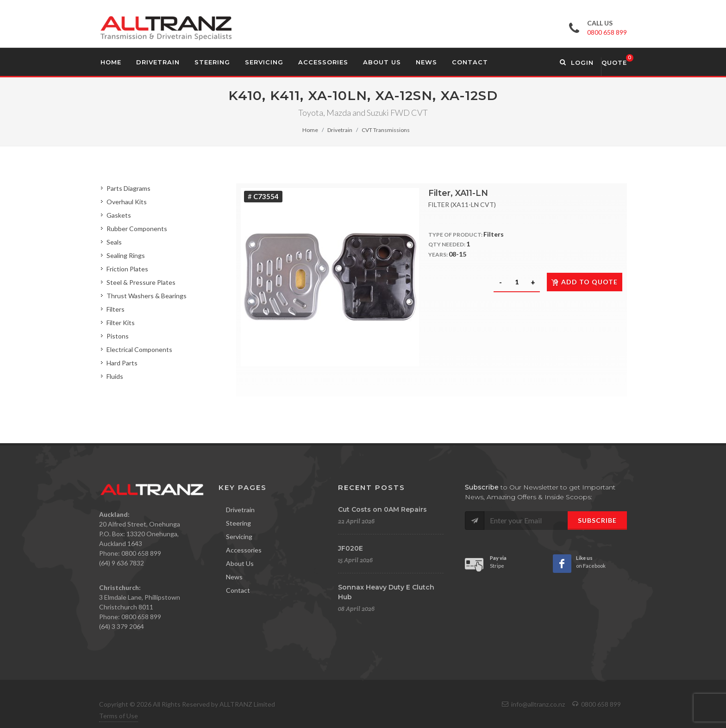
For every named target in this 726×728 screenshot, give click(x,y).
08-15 (457, 254)
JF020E (350, 548)
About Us (240, 563)
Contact (238, 590)
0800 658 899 (607, 32)
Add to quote (585, 282)
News (234, 577)
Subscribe (597, 520)
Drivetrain (340, 130)
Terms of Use (119, 716)
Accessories (244, 550)
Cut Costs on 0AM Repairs (382, 509)
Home (310, 130)
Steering (238, 523)
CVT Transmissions (386, 130)
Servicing (239, 537)
